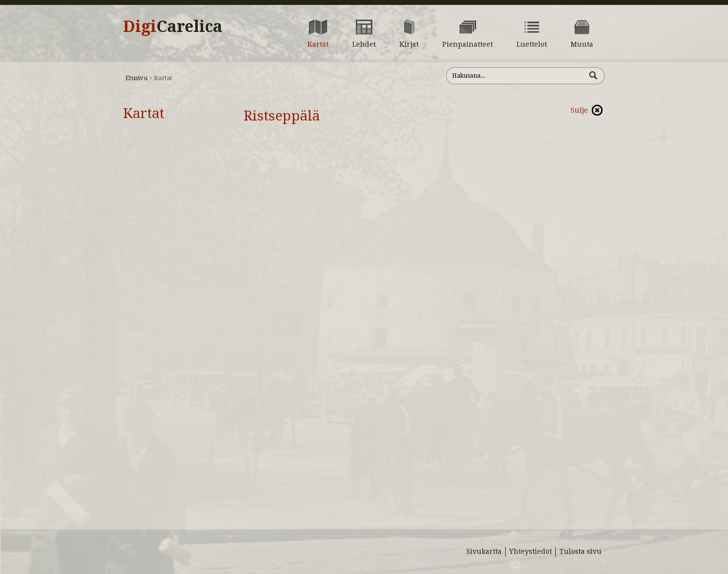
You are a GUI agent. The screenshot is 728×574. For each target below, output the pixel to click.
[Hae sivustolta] (516, 76)
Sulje (579, 110)
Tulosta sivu (580, 551)
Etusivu (136, 78)
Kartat (144, 113)
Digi (173, 27)
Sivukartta (484, 551)
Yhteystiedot (531, 551)
